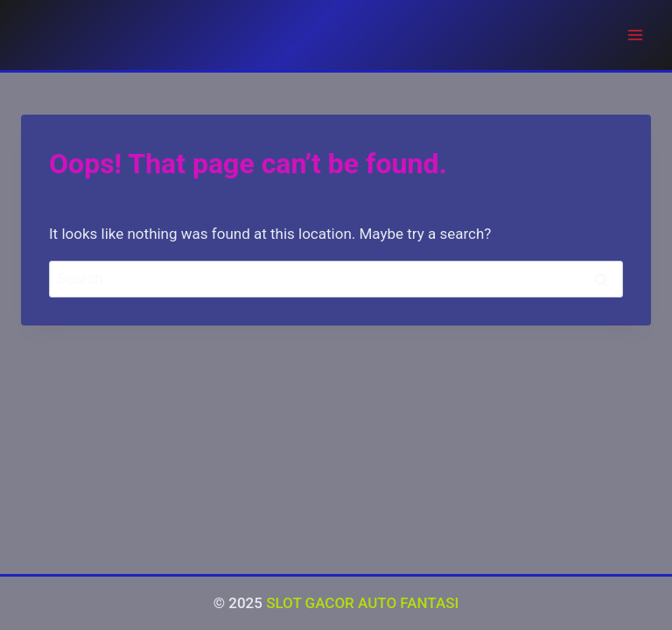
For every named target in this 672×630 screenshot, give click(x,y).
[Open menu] (635, 35)
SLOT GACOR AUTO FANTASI (362, 603)
